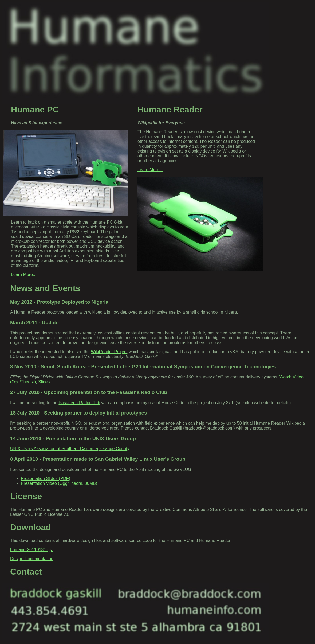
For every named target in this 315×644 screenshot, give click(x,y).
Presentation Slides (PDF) (46, 479)
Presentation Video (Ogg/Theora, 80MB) (59, 483)
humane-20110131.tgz (31, 550)
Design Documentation (32, 559)
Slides (44, 382)
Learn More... (24, 274)
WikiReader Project (109, 352)
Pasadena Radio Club (79, 403)
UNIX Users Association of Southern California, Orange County (70, 449)
